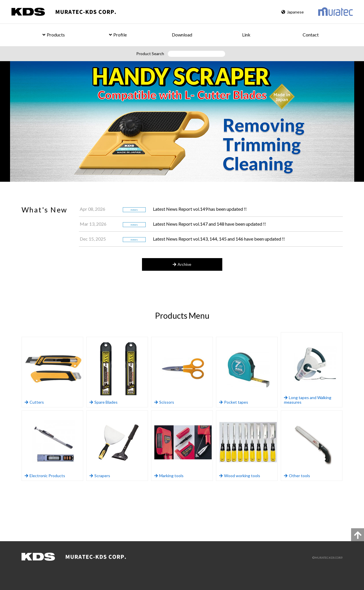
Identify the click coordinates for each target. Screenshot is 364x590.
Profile (118, 35)
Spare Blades (118, 372)
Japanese (293, 12)
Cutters (53, 372)
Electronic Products (53, 446)
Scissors (183, 372)
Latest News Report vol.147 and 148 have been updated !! (209, 224)
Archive (182, 264)
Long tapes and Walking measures (313, 370)
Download (182, 35)
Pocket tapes (248, 372)
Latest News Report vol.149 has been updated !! (200, 209)
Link (246, 35)
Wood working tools (248, 446)
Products (54, 35)
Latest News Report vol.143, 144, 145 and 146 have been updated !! (219, 239)
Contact (311, 35)
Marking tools (183, 446)
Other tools (313, 446)
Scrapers (118, 446)
